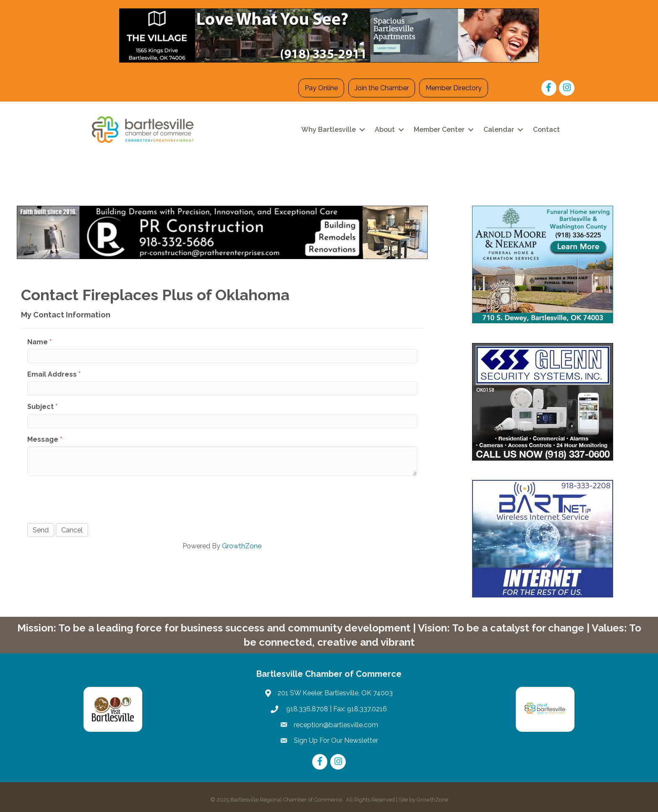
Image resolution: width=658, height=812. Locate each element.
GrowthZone (242, 546)
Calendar (499, 130)
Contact (546, 130)
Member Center (439, 130)
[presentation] (91, 498)
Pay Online (321, 88)
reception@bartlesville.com (336, 725)
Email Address (52, 374)
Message (43, 439)
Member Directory (454, 88)
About (385, 130)
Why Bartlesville (329, 130)
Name (38, 342)
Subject (40, 407)
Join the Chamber (382, 88)
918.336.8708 (306, 709)
